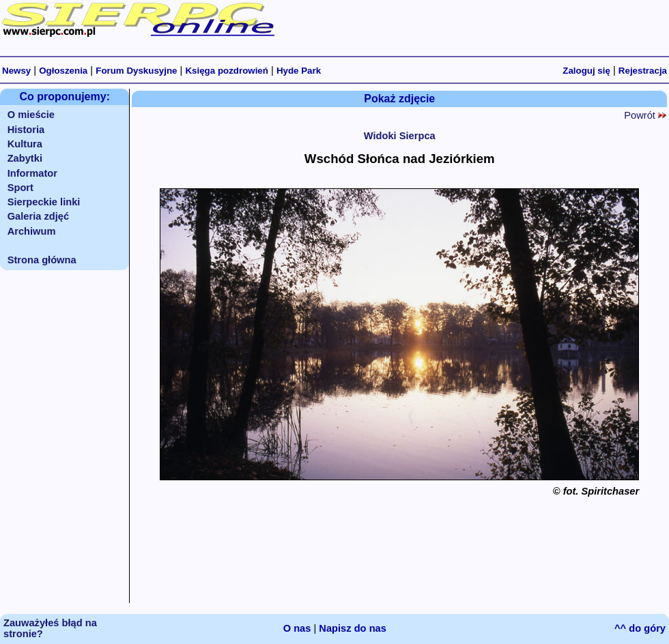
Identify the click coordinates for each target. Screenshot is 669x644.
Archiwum (32, 231)
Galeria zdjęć (38, 216)
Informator (32, 173)
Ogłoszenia (63, 71)
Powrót (645, 115)
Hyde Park (299, 71)
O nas (297, 628)
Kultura (25, 144)
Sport (20, 188)
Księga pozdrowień (226, 71)
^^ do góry (640, 628)
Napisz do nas (353, 628)
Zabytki (25, 158)
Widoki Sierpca (400, 136)
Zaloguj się (586, 71)
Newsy (16, 71)
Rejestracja (643, 71)
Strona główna (42, 260)
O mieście (31, 115)
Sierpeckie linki (44, 202)
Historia (26, 130)
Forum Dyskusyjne (136, 71)
